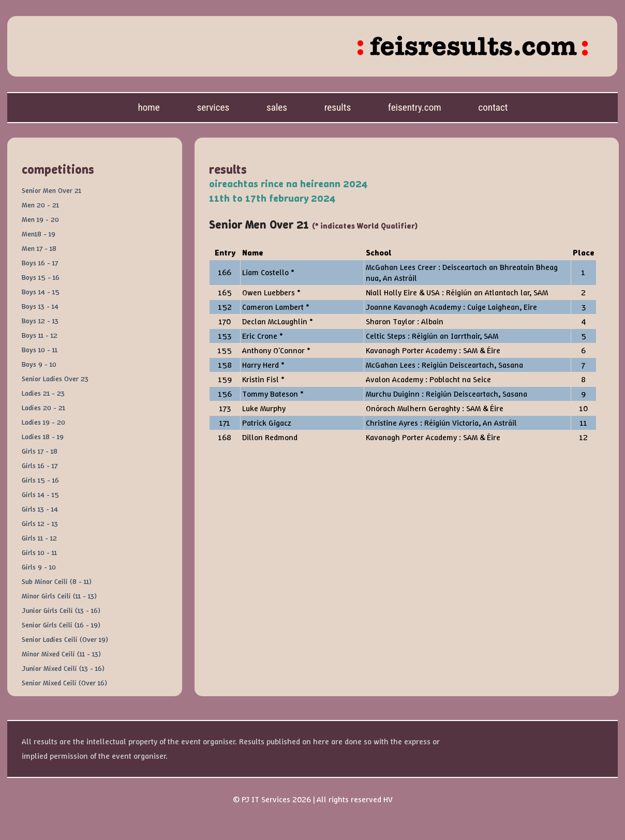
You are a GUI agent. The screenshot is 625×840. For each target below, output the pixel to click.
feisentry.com (415, 107)
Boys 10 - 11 (40, 350)
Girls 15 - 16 (40, 480)
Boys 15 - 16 (41, 277)
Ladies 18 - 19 (43, 437)
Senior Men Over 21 (51, 190)
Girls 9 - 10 (39, 567)
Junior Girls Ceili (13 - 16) (61, 610)
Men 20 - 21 (40, 205)
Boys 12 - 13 (40, 321)
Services (213, 107)
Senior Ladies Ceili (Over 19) (65, 639)
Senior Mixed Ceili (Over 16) (64, 683)
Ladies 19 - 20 (43, 422)
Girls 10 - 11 (39, 552)
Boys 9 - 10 (39, 364)
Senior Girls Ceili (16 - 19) (61, 625)
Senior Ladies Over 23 (55, 379)
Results (338, 107)
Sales (277, 107)
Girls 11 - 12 (39, 538)
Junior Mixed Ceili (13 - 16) (63, 668)
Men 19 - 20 (40, 219)
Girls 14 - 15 (40, 494)
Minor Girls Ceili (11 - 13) (59, 596)
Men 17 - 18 (39, 248)
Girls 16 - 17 (40, 466)
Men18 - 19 (39, 234)
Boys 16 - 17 (40, 263)
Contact (493, 107)
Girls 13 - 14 (40, 509)
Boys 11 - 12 (40, 335)
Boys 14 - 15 (41, 292)
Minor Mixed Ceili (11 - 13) (61, 654)
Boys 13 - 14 (40, 306)
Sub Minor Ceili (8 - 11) (57, 581)
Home (148, 107)
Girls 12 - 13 (40, 523)
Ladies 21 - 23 (43, 393)
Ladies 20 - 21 (43, 408)
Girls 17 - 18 (40, 451)
